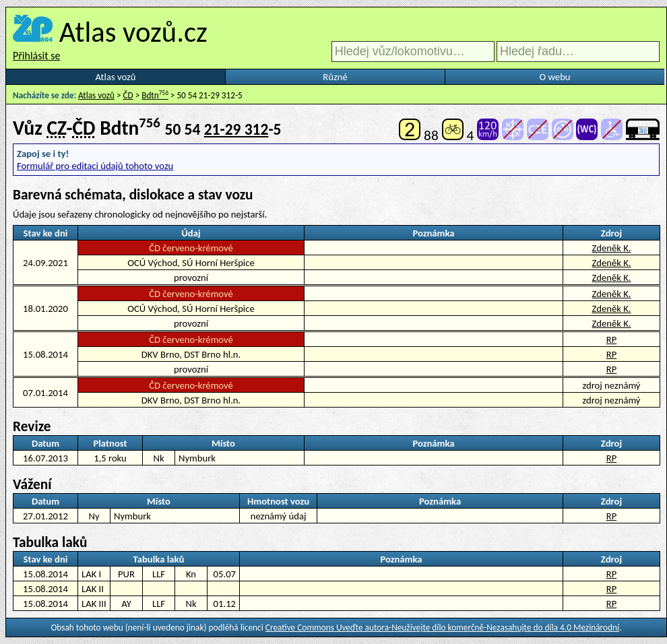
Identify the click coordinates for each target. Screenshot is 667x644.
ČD (128, 95)
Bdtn (155, 95)
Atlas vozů (116, 77)
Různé (335, 77)
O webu (554, 77)
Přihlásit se (36, 56)
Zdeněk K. (611, 248)
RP (612, 340)
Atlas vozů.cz (133, 32)
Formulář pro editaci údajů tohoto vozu (95, 166)
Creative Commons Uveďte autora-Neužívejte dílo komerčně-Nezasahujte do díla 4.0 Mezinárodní (442, 627)
